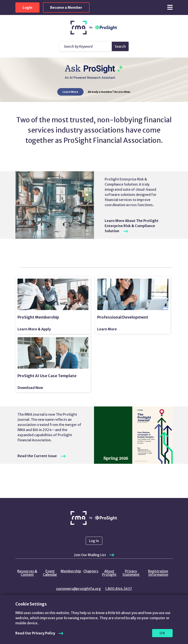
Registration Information (158, 573)
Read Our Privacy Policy (35, 633)
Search (120, 46)
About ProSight (109, 573)
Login (27, 7)
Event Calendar (50, 573)
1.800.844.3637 (119, 589)
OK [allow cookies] (162, 633)
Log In (94, 541)
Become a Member (66, 7)
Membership (71, 571)
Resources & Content (27, 573)
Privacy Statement (131, 573)
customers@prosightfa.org (78, 589)
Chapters (91, 571)
